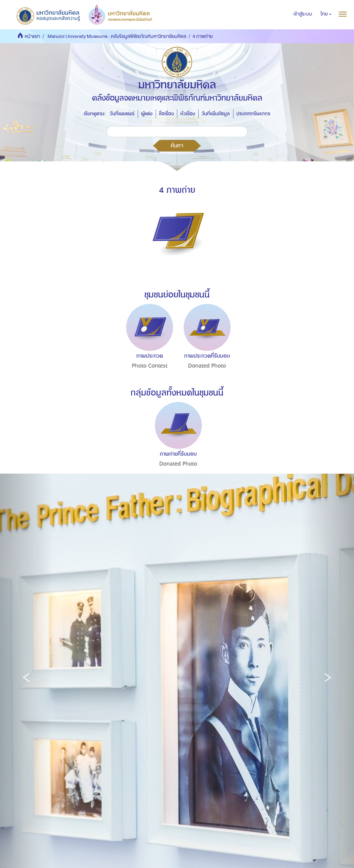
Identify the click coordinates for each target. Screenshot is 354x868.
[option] (148, 346)
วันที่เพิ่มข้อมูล (216, 114)
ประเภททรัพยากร (253, 114)
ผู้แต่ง (147, 114)
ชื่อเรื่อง (166, 114)
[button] (326, 14)
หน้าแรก (32, 36)
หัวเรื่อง (188, 114)
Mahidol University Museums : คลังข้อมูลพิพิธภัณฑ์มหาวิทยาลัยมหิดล (117, 36)
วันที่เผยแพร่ (122, 114)
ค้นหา (177, 145)
